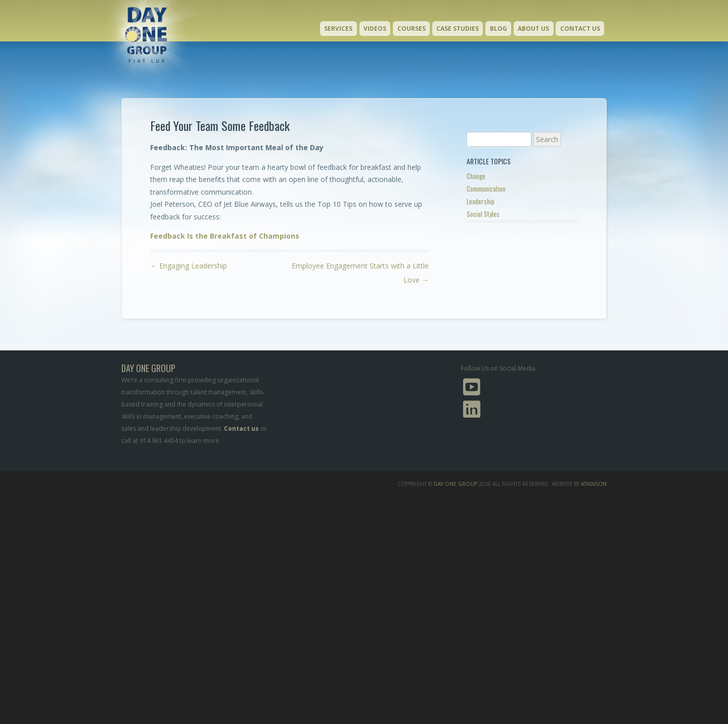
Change (476, 176)
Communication (486, 189)
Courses (412, 29)
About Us (533, 29)
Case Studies (458, 29)
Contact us (241, 428)
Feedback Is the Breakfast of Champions (225, 236)
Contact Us (580, 29)
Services (338, 29)
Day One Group (456, 484)
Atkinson (594, 484)
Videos (375, 29)
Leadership (481, 201)
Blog (498, 29)
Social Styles (483, 214)
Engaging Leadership (189, 266)
